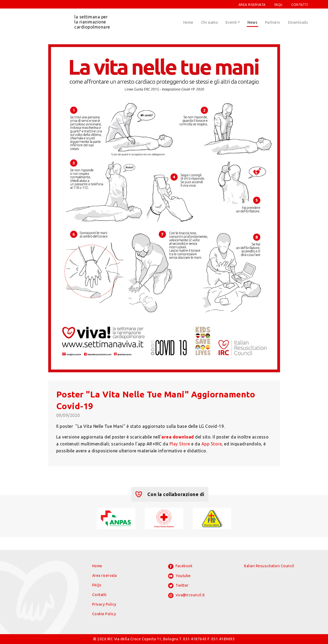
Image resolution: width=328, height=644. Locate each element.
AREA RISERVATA (252, 5)
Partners (273, 22)
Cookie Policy (104, 614)
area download (178, 437)
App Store (212, 444)
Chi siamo (210, 22)
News (252, 22)
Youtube (179, 576)
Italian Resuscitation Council (269, 566)
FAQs (278, 5)
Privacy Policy (104, 604)
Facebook (180, 566)
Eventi (231, 22)
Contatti (99, 595)
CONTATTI (300, 5)
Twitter (178, 586)
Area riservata (105, 575)
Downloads (298, 22)
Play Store (180, 444)
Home (188, 22)
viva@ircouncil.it (187, 595)
